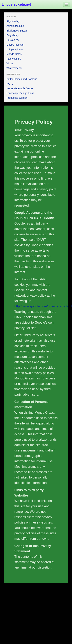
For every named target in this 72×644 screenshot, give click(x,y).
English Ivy (13, 35)
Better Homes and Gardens (22, 79)
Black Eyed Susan (17, 31)
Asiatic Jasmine (15, 26)
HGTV (10, 84)
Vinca (10, 63)
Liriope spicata (15, 49)
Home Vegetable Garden (20, 88)
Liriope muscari (15, 45)
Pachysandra (14, 59)
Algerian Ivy (13, 21)
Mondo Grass (14, 54)
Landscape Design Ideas (20, 93)
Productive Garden (17, 98)
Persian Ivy (13, 40)
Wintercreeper (14, 68)
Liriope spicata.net (16, 4)
